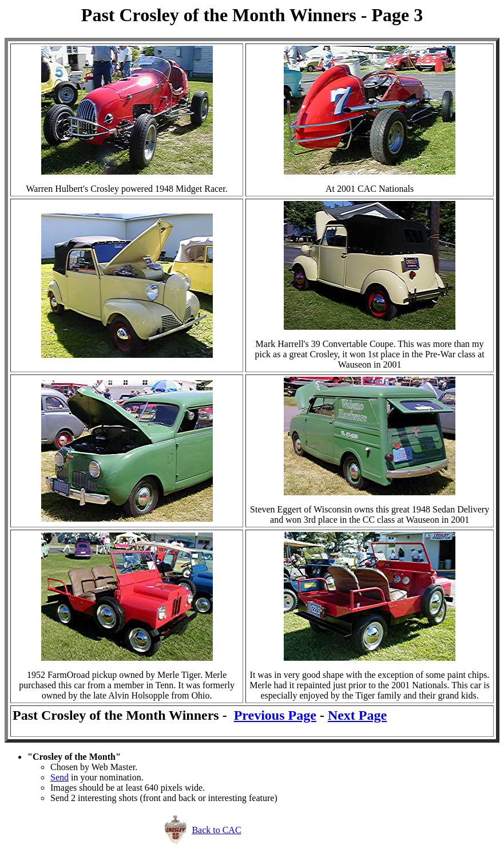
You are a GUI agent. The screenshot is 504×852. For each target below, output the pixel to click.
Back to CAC (216, 830)
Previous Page (275, 715)
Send (59, 777)
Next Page (357, 715)
